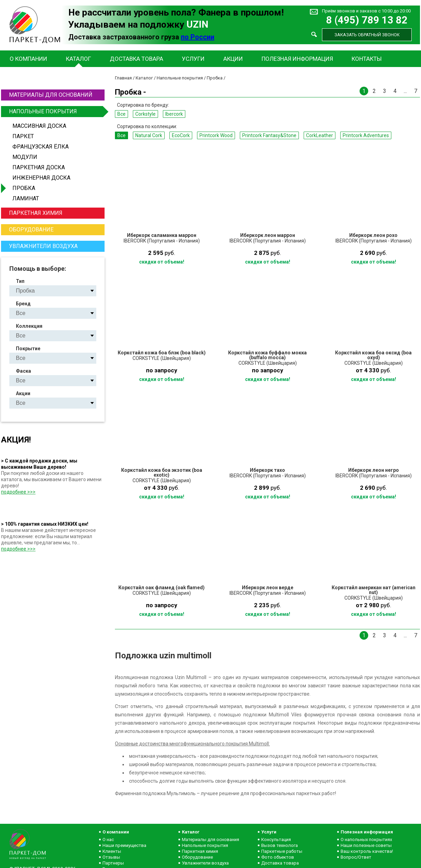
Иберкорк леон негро (374, 470)
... (405, 91)
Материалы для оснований (51, 95)
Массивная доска (39, 126)
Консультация (276, 840)
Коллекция (29, 326)
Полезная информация (297, 59)
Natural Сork (149, 135)
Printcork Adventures (366, 135)
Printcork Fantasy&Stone (269, 135)
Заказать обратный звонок (367, 35)
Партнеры (113, 863)
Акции (233, 59)
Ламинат (26, 198)
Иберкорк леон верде (268, 588)
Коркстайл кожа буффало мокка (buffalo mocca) (267, 355)
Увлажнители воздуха (43, 246)
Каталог (79, 59)
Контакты (367, 59)
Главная (123, 78)
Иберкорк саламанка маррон (162, 235)
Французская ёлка (41, 147)
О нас (108, 840)
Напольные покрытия (56, 112)
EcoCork (181, 135)
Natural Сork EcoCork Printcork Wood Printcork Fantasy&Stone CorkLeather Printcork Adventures (58, 336)
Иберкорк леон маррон (268, 235)
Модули (25, 157)
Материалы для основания (210, 840)
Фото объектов (278, 857)
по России (198, 37)
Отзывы (111, 857)
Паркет (23, 136)
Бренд (23, 304)
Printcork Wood (216, 135)
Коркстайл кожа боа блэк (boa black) (162, 353)
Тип (20, 281)
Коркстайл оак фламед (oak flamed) (161, 588)
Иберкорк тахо (267, 470)
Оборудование (31, 230)
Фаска (23, 371)
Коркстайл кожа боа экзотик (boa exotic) (162, 473)
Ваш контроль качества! (367, 851)
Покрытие (28, 349)
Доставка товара (136, 59)
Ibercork (174, 114)
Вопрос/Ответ (356, 857)
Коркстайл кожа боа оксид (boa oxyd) (373, 355)
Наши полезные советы (366, 845)
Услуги (193, 59)
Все (121, 114)
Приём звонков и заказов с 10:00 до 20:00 (366, 11)
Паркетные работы (282, 851)
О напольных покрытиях (366, 840)
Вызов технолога (280, 845)
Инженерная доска (41, 178)
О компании (28, 59)
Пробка (24, 188)
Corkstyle (145, 114)
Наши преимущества (124, 845)
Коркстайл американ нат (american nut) (374, 590)
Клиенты (112, 851)
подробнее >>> (18, 492)
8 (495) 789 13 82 (367, 20)
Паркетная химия (36, 213)
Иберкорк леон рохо (373, 235)
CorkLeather (320, 135)
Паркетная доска (39, 167)
